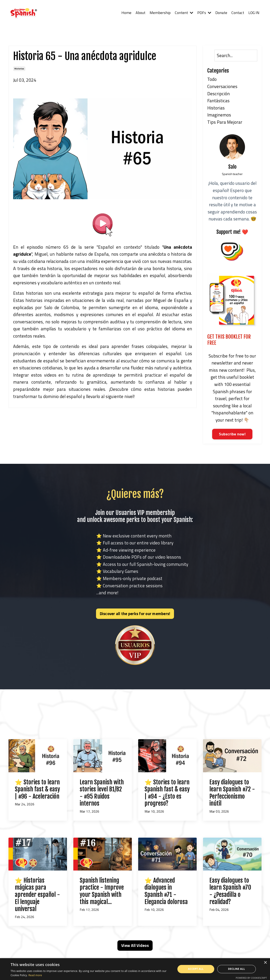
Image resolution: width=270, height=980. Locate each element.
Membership (160, 13)
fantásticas (218, 101)
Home (126, 13)
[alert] (135, 969)
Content (184, 13)
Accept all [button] (196, 969)
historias (19, 69)
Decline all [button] (237, 969)
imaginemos (219, 115)
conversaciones (222, 86)
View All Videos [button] (135, 946)
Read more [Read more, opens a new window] (35, 975)
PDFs (204, 13)
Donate (221, 13)
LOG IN (254, 13)
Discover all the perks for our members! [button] (135, 614)
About (140, 13)
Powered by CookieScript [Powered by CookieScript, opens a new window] (251, 978)
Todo (212, 79)
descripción (219, 94)
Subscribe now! (232, 434)
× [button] (265, 963)
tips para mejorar (225, 122)
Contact (238, 13)
